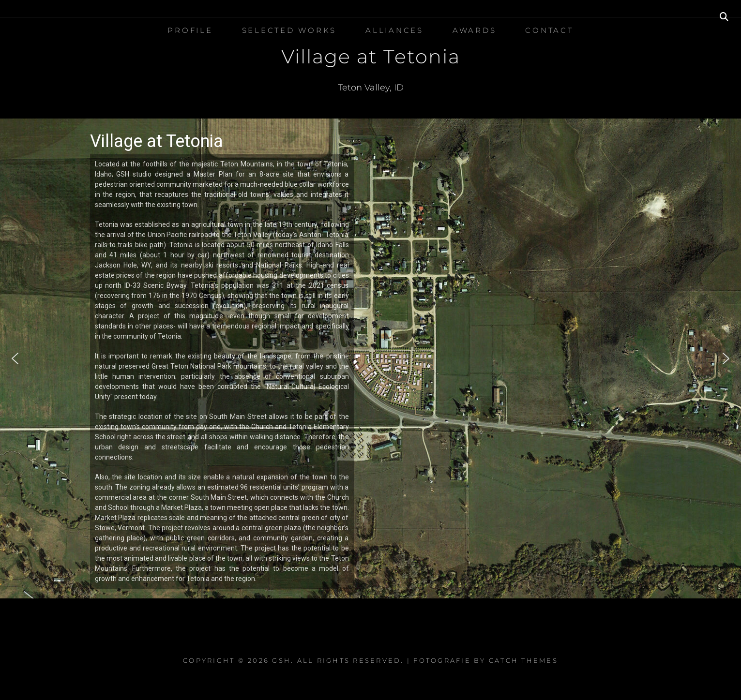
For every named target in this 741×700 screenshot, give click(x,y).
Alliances (394, 30)
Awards (475, 30)
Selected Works (289, 30)
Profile (190, 30)
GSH (281, 660)
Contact (549, 30)
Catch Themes (523, 660)
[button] (15, 358)
